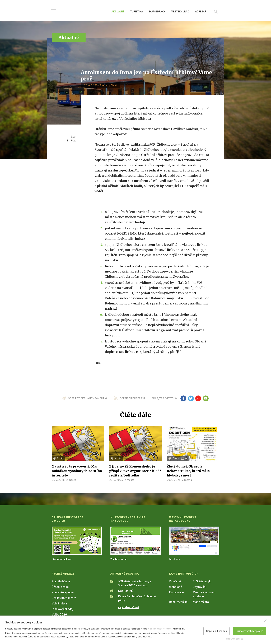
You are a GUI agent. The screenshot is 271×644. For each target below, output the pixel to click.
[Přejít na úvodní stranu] (85, 11)
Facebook (174, 559)
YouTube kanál (119, 559)
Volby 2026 (59, 614)
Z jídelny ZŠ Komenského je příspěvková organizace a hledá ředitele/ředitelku (135, 471)
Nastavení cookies (235, 639)
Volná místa (59, 603)
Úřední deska (60, 587)
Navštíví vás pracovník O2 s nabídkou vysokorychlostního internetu (77, 471)
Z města (72, 141)
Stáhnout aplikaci (62, 559)
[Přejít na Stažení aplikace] (77, 541)
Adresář (201, 12)
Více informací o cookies (160, 629)
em (206, 398)
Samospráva (157, 12)
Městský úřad (180, 12)
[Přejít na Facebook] (194, 541)
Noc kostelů (126, 591)
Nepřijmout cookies (216, 631)
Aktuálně (118, 12)
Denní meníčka (178, 602)
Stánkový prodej (62, 609)
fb (183, 398)
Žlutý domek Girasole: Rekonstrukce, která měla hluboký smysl (188, 471)
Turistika (137, 12)
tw (191, 398)
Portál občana (61, 581)
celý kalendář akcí (129, 607)
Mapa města (201, 602)
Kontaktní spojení (63, 592)
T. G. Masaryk (202, 581)
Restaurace (176, 592)
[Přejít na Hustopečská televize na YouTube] (136, 541)
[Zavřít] (265, 621)
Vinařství (175, 581)
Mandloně (176, 587)
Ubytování (199, 587)
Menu (54, 11)
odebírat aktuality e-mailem (87, 398)
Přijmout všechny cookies (249, 631)
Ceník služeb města (64, 598)
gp (198, 398)
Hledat (216, 12)
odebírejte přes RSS (132, 398)
